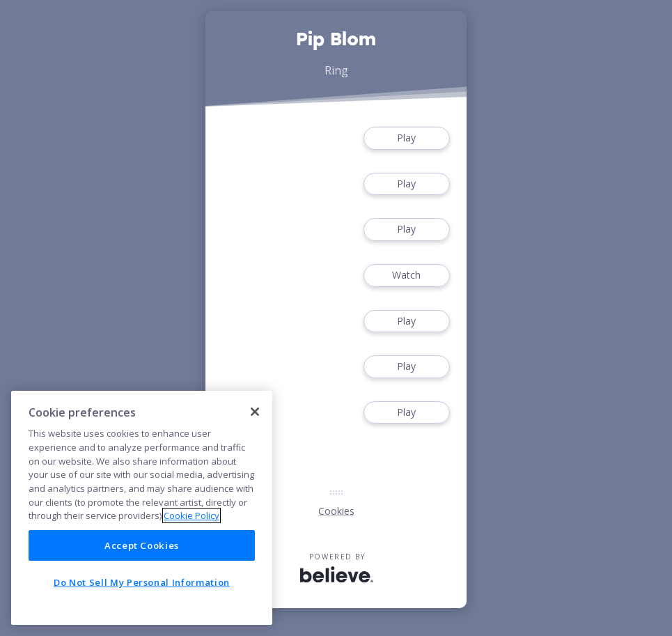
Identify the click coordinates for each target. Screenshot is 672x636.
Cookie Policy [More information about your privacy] (192, 515)
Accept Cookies (142, 545)
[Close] (255, 412)
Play (407, 138)
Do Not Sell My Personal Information (142, 582)
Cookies (336, 511)
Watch (407, 276)
